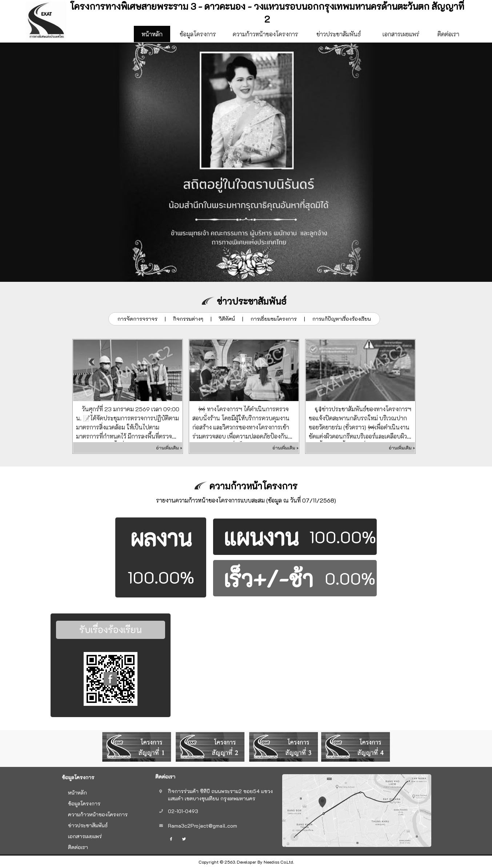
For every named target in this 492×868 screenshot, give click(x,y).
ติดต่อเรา (448, 36)
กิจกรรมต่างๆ (188, 319)
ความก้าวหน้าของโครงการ (265, 34)
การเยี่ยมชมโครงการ (274, 319)
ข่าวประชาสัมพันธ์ (339, 34)
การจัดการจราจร (137, 319)
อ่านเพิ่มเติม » (169, 448)
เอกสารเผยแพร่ (401, 34)
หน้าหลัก (152, 34)
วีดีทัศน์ (227, 319)
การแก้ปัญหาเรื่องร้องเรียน (342, 319)
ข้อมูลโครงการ (198, 36)
